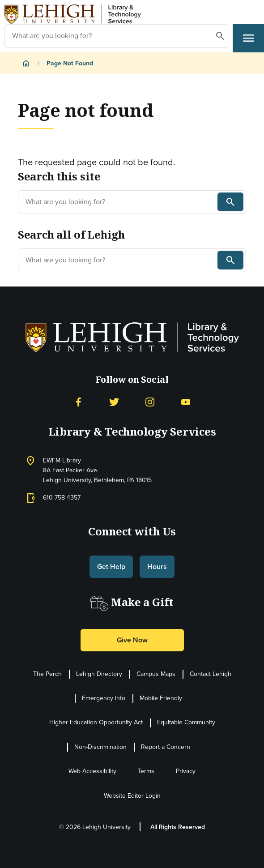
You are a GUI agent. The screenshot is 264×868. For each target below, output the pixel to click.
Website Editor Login (132, 796)
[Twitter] (114, 401)
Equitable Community (186, 722)
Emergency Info (104, 698)
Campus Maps (156, 674)
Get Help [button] (111, 567)
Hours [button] (157, 567)
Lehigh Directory (99, 674)
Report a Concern (166, 747)
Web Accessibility (92, 771)
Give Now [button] (132, 640)
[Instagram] (150, 401)
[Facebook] (78, 401)
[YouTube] (186, 401)
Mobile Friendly (161, 698)
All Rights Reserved (178, 827)
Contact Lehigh (211, 674)
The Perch (47, 674)
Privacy (186, 771)
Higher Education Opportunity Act (96, 722)
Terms (146, 771)
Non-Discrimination (100, 747)
